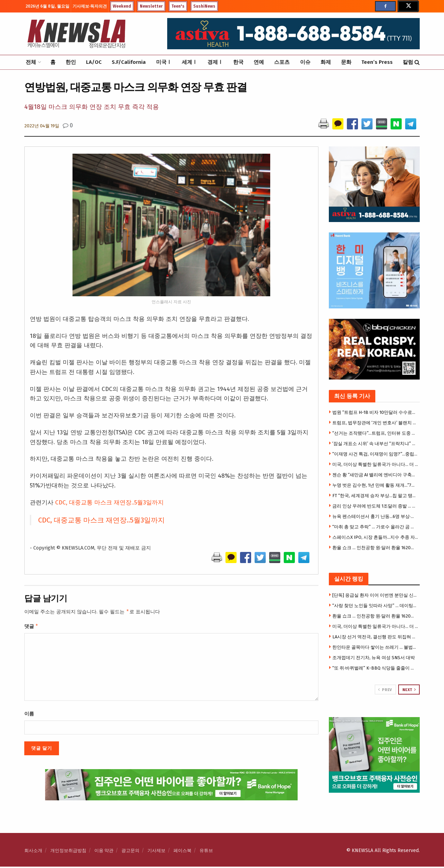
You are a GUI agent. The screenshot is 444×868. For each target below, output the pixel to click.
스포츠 (282, 62)
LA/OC (94, 62)
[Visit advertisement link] (374, 755)
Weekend (122, 6)
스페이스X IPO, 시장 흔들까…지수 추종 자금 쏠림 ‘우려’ (375, 537)
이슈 (305, 62)
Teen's (178, 6)
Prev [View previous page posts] (385, 690)
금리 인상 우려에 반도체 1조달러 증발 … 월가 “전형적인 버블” (375, 506)
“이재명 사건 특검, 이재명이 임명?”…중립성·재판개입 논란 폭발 (375, 454)
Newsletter (151, 6)
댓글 (31, 627)
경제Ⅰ (215, 62)
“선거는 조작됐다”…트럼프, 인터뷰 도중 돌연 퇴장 (375, 433)
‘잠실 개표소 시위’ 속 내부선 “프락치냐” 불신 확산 (375, 444)
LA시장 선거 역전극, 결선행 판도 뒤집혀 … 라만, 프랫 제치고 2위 (375, 637)
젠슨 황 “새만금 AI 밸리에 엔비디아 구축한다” (375, 475)
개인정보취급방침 (68, 852)
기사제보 (156, 852)
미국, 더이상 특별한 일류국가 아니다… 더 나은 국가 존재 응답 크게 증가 (375, 464)
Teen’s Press (377, 62)
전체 (31, 62)
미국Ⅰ (164, 62)
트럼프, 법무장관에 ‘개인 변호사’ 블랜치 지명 (375, 423)
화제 (326, 62)
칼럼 (408, 62)
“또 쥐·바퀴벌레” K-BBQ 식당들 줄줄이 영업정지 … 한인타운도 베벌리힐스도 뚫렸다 (375, 668)
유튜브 (206, 852)
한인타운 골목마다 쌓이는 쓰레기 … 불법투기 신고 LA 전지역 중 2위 (375, 647)
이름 (29, 715)
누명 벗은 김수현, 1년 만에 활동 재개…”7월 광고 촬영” (375, 485)
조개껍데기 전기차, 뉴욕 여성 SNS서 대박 (374, 658)
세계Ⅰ (190, 62)
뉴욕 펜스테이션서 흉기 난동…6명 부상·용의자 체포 (375, 516)
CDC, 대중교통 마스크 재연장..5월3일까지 (109, 503)
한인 (71, 62)
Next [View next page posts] (409, 690)
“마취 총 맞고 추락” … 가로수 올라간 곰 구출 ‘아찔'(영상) (375, 527)
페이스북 (182, 852)
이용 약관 (104, 852)
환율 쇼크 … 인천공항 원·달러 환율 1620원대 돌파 (375, 548)
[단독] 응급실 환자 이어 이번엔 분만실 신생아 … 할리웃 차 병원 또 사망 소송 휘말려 (375, 595)
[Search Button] (417, 62)
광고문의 (130, 852)
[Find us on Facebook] (385, 6)
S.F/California (129, 62)
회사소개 (33, 852)
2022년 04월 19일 (42, 126)
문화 (346, 62)
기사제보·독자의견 (90, 6)
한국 (238, 62)
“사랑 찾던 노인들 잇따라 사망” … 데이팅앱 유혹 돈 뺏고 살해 (375, 606)
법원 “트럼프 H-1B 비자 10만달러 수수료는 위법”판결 (375, 412)
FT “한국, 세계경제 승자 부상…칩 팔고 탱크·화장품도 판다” (375, 496)
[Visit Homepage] (76, 34)
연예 (259, 62)
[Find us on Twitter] (408, 6)
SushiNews (204, 6)
